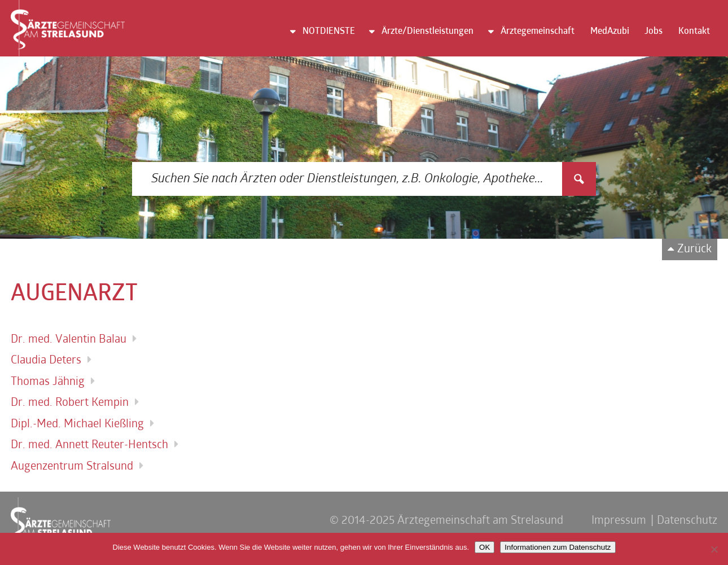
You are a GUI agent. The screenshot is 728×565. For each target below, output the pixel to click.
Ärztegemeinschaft (538, 32)
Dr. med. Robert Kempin (70, 403)
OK (484, 547)
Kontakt (694, 32)
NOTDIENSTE (329, 32)
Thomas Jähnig (48, 382)
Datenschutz (687, 521)
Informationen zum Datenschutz (558, 547)
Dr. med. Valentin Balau (69, 340)
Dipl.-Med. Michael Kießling (77, 424)
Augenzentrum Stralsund (72, 467)
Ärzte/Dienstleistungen (427, 32)
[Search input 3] (347, 179)
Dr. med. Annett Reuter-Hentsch (89, 445)
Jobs (654, 32)
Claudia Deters (46, 361)
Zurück (694, 249)
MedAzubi (610, 32)
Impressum (619, 521)
